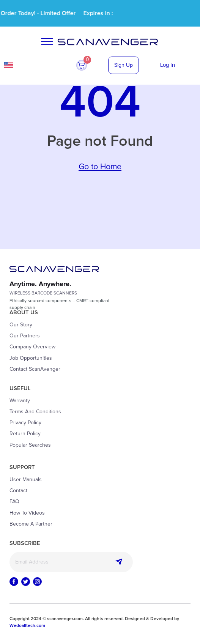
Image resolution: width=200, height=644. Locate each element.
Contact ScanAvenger (35, 369)
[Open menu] (47, 42)
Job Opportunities (31, 358)
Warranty (20, 401)
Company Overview (32, 347)
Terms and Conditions (35, 412)
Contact (18, 491)
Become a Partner (31, 524)
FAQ (14, 502)
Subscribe (119, 562)
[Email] (71, 562)
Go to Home (100, 167)
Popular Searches (30, 445)
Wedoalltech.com (27, 626)
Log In (168, 65)
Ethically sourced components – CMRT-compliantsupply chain (60, 304)
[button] (82, 65)
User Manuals (26, 480)
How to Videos (27, 513)
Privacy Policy (25, 423)
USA (29, 65)
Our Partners (25, 336)
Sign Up (124, 65)
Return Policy (25, 434)
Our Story (21, 325)
